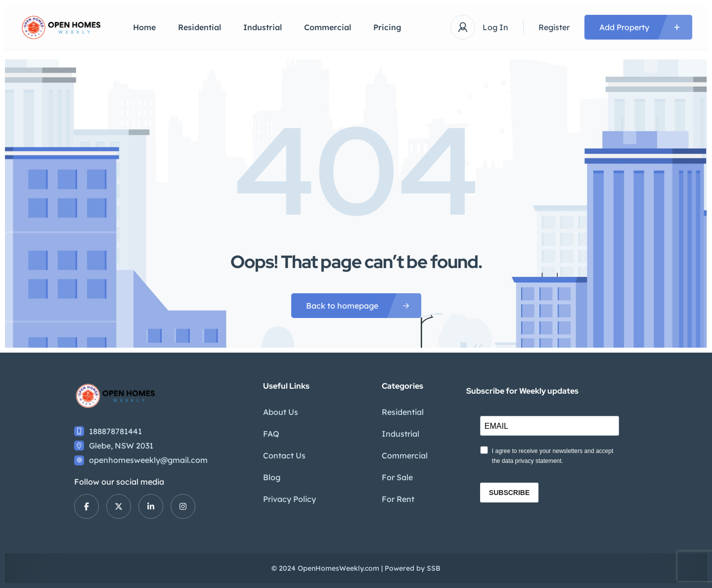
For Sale (397, 477)
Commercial (328, 27)
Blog (272, 477)
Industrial (263, 27)
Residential (200, 27)
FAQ (271, 434)
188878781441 (115, 431)
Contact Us (284, 455)
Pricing (387, 27)
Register (554, 27)
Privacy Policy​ (289, 499)
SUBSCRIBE (509, 493)
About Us (281, 412)
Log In (495, 27)
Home (144, 27)
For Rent (398, 499)
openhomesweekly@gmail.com (148, 460)
